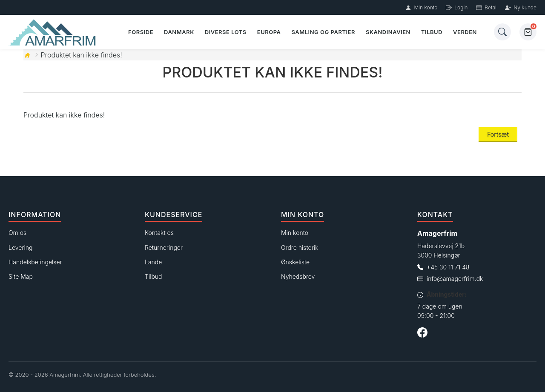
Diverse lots (226, 32)
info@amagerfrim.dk (455, 279)
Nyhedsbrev (298, 276)
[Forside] (54, 32)
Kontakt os (159, 233)
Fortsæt (498, 134)
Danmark (179, 32)
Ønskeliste (295, 262)
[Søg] (502, 32)
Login (457, 7)
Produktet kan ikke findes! (82, 55)
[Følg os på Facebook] (422, 334)
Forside (141, 32)
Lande (153, 262)
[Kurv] (528, 32)
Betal (486, 7)
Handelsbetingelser (35, 262)
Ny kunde (521, 7)
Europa (269, 32)
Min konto (421, 7)
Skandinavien (388, 32)
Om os (17, 233)
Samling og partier (323, 32)
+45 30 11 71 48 (448, 267)
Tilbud (432, 32)
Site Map (21, 276)
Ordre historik (300, 248)
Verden (465, 32)
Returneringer (164, 248)
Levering (20, 248)
